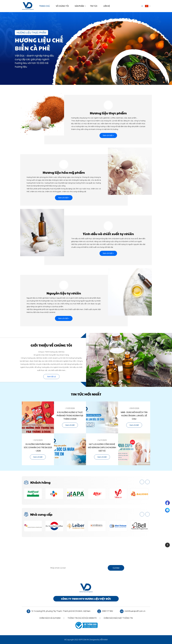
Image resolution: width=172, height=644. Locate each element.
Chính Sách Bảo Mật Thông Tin (118, 618)
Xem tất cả (51, 377)
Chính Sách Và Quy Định (50, 618)
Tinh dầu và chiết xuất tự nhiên (108, 234)
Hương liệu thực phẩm (108, 113)
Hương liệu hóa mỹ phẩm (64, 172)
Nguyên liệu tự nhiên (64, 293)
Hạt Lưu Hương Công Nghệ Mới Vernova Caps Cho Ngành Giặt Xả (102, 447)
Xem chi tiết (70, 425)
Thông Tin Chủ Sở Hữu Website (82, 618)
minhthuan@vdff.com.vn (135, 611)
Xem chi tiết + (108, 135)
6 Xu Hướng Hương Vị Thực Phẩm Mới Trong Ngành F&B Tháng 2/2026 (70, 416)
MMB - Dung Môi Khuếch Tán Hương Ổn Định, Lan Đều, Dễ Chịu (134, 416)
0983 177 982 (107, 611)
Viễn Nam (104, 640)
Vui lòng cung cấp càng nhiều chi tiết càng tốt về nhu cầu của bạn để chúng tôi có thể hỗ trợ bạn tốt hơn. (86, 560)
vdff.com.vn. (84, 640)
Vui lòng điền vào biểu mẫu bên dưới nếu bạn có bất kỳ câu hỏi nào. (86, 558)
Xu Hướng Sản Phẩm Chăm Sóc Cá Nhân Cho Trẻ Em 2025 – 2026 (38, 447)
